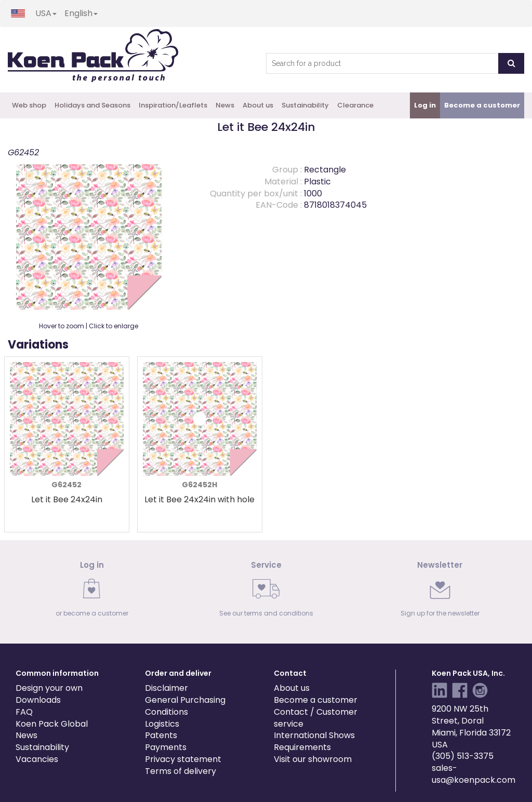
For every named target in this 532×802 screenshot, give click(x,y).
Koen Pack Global (52, 724)
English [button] (81, 13)
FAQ (24, 712)
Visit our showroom (313, 759)
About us (258, 105)
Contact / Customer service (316, 718)
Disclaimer (167, 688)
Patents (161, 735)
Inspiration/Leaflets (173, 105)
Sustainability (305, 105)
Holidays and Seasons (92, 105)
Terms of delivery (181, 771)
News (225, 105)
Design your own (49, 688)
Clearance (355, 105)
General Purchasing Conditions (185, 706)
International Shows (314, 735)
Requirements (302, 747)
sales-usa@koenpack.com (474, 774)
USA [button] (46, 13)
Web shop (29, 105)
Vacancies (37, 759)
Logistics (162, 724)
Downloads (38, 700)
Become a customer (316, 700)
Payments (166, 747)
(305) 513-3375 (463, 756)
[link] (92, 592)
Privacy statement (183, 759)
